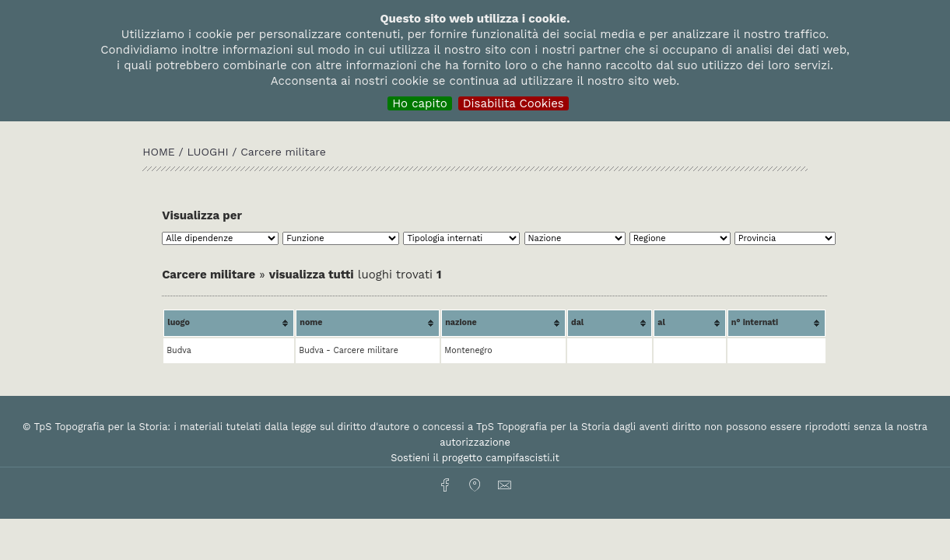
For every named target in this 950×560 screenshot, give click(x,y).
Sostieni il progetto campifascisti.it (475, 458)
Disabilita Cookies (514, 103)
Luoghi (207, 152)
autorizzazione (475, 442)
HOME (160, 152)
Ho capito (420, 103)
